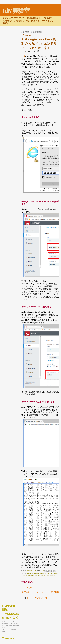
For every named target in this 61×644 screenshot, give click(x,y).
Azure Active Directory (35, 573)
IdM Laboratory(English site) (9, 629)
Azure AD (47, 573)
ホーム (40, 592)
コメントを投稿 (27, 588)
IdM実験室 (16, 11)
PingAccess (30, 576)
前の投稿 (55, 592)
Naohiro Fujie (32, 570)
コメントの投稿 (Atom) (37, 598)
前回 (23, 56)
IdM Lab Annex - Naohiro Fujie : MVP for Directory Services (11, 624)
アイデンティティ (50, 576)
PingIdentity (39, 576)
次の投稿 (25, 592)
